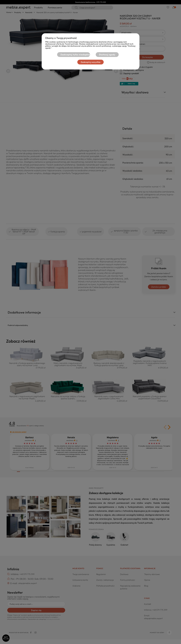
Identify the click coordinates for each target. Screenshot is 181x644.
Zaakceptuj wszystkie (90, 62)
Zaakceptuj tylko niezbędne (75, 55)
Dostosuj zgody (107, 55)
